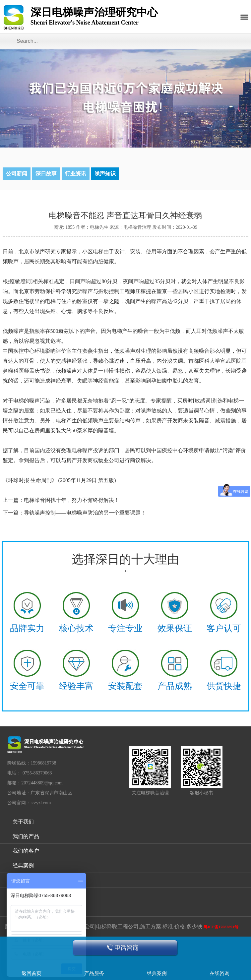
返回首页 (31, 973)
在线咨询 (220, 973)
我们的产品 (26, 836)
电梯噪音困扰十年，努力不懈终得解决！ (72, 500)
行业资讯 (76, 174)
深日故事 (46, 174)
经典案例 (23, 865)
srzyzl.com (41, 803)
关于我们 (23, 822)
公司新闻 (17, 174)
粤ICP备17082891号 (221, 927)
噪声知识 (105, 174)
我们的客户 (26, 851)
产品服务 (94, 973)
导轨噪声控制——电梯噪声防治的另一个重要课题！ (85, 513)
